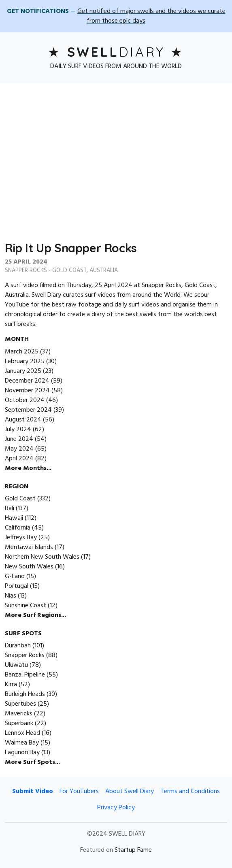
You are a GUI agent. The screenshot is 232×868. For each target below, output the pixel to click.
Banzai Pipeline (25, 675)
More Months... (28, 468)
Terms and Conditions (190, 791)
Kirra (11, 685)
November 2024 (27, 391)
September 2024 (28, 410)
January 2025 (23, 371)
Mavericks (19, 714)
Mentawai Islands (29, 547)
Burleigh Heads (25, 694)
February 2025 (25, 362)
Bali (10, 508)
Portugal (17, 586)
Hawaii (14, 518)
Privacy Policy (116, 808)
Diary (116, 52)
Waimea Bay (22, 743)
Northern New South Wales (42, 557)
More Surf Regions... (35, 615)
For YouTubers (79, 791)
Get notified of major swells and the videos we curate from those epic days (151, 16)
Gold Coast (69, 271)
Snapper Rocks (26, 271)
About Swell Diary (130, 791)
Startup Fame (133, 850)
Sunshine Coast (26, 606)
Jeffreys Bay (21, 538)
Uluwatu (16, 665)
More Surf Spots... (32, 762)
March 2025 (22, 352)
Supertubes (20, 704)
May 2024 (19, 449)
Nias (11, 596)
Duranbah (18, 646)
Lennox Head (22, 733)
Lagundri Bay (22, 753)
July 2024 (18, 430)
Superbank (19, 723)
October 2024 (25, 400)
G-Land (15, 577)
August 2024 (23, 420)
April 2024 (19, 459)
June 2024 (19, 439)
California (18, 528)
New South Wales (29, 567)
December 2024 (27, 381)
